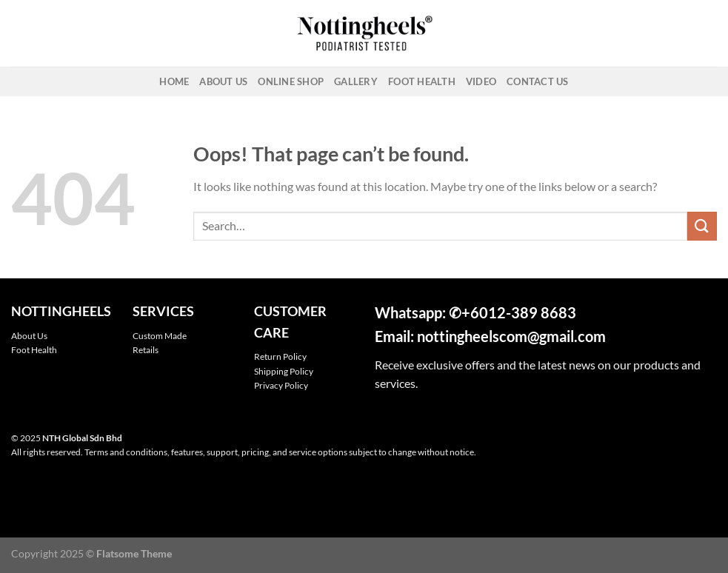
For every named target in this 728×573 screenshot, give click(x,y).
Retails (146, 350)
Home (174, 81)
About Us (223, 81)
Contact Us (538, 81)
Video (481, 81)
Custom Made (160, 336)
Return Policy (280, 356)
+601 (479, 312)
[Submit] (702, 226)
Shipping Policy (284, 371)
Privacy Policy (281, 385)
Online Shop (291, 81)
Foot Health (422, 81)
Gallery (356, 81)
